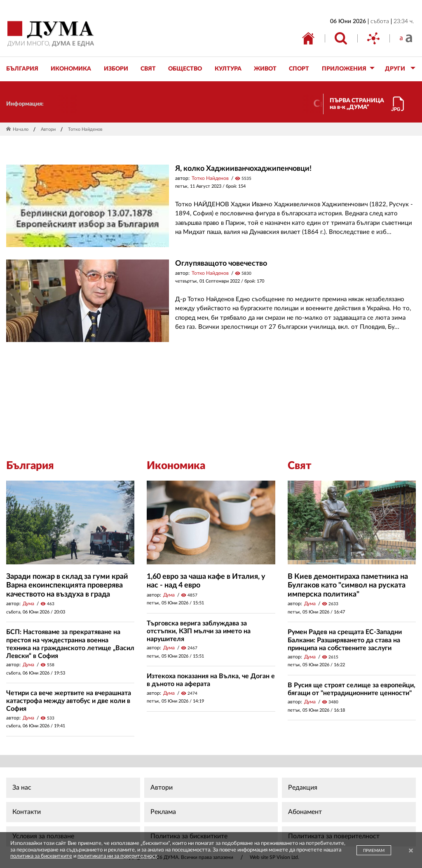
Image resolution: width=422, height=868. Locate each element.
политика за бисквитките (41, 856)
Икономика (176, 466)
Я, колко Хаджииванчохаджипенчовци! (243, 169)
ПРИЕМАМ (374, 851)
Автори (48, 129)
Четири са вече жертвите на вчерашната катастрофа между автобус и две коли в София (69, 701)
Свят (300, 466)
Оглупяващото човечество (221, 264)
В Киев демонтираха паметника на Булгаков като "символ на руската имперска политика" (348, 586)
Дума (28, 604)
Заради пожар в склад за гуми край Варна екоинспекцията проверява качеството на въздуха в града (67, 586)
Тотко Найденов (210, 178)
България (30, 466)
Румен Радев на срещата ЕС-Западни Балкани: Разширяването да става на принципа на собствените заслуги (345, 640)
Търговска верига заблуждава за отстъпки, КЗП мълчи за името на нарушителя (199, 631)
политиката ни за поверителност (117, 856)
